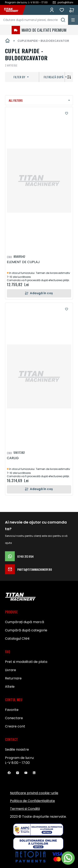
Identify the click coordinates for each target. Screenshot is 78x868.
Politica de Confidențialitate (32, 801)
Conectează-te (52, 10)
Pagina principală (7, 41)
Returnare (13, 678)
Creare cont (15, 726)
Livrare (11, 670)
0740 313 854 (19, 556)
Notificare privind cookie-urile (34, 793)
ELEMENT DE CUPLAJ (23, 262)
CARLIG (13, 458)
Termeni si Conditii (25, 809)
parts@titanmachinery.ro (28, 569)
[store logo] (13, 10)
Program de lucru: (20, 758)
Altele (10, 687)
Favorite (62, 10)
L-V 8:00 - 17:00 (17, 763)
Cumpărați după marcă (25, 622)
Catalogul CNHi (17, 639)
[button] (67, 113)
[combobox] (34, 20)
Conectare (14, 718)
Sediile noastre (17, 749)
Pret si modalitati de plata (26, 662)
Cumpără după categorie (26, 630)
